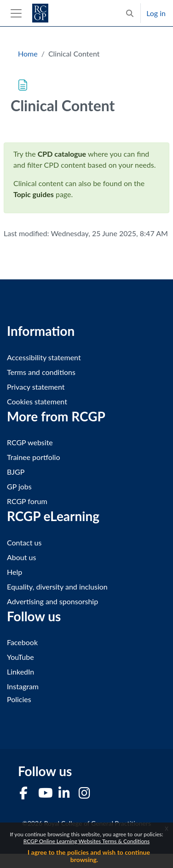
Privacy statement (36, 387)
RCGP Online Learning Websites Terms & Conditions (86, 841)
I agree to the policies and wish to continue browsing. (89, 856)
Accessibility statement (44, 357)
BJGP (16, 472)
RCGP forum (27, 501)
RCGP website (30, 442)
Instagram (23, 686)
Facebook (22, 642)
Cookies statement (37, 401)
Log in (156, 13)
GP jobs (19, 486)
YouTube (20, 657)
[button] (130, 13)
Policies (19, 699)
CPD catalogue (62, 154)
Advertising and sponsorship (52, 601)
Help (14, 572)
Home (28, 54)
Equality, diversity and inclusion (57, 587)
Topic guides (34, 194)
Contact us (24, 542)
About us (21, 557)
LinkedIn (20, 672)
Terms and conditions (41, 372)
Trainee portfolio (33, 457)
